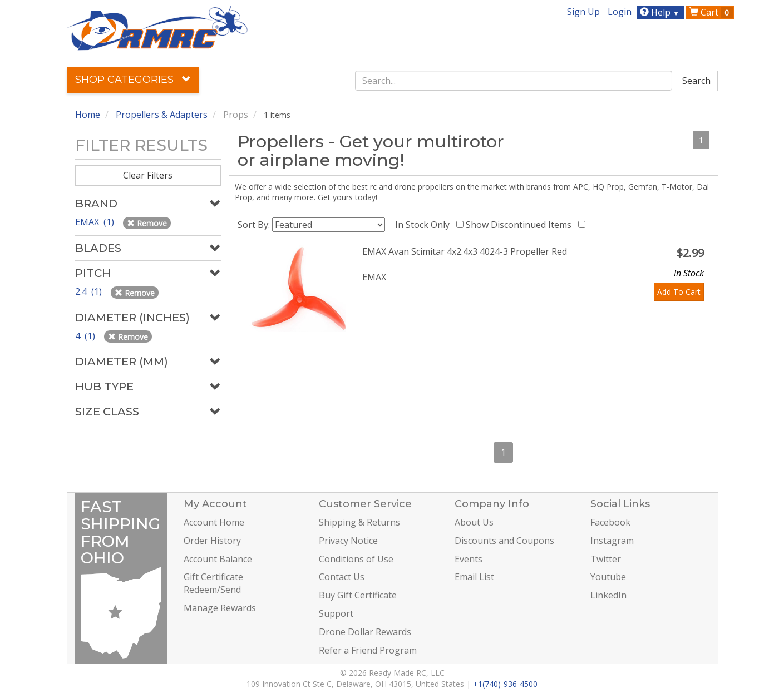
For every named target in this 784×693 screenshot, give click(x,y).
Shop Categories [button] (133, 80)
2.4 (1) (90, 291)
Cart (711, 12)
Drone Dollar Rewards (365, 632)
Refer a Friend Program (368, 650)
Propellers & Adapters (162, 115)
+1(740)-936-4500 (505, 684)
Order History (212, 541)
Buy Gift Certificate (358, 595)
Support (336, 613)
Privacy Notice (348, 541)
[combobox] (514, 81)
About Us (474, 522)
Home (88, 115)
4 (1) (86, 336)
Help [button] (661, 12)
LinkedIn (608, 595)
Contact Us (342, 577)
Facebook (610, 522)
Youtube (608, 577)
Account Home (214, 522)
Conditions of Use (356, 559)
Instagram (612, 541)
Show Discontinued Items (521, 225)
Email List (474, 577)
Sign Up (583, 12)
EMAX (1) (96, 222)
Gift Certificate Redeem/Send (213, 583)
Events (469, 559)
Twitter (606, 559)
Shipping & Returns (359, 522)
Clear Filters (148, 175)
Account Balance (218, 559)
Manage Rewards (220, 608)
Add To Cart (679, 292)
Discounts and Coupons (504, 541)
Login (620, 12)
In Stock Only (425, 225)
